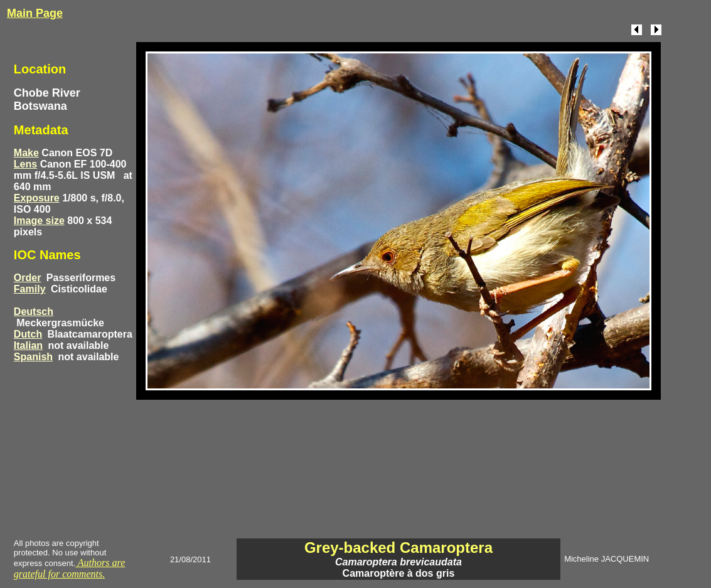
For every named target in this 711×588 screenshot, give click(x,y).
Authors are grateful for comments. (69, 568)
